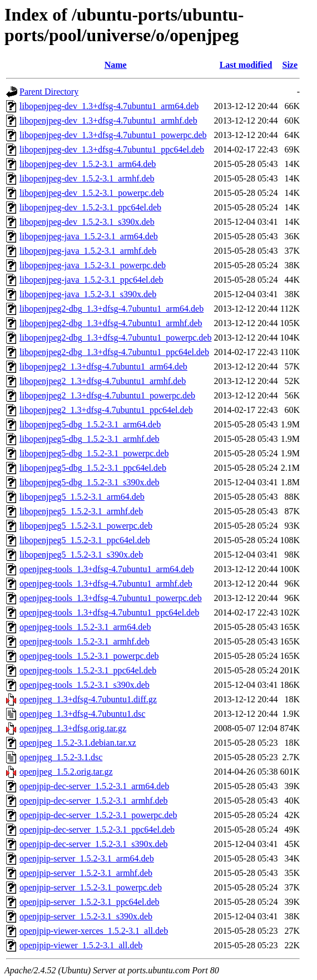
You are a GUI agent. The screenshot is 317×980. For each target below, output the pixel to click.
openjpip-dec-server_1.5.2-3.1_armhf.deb (94, 801)
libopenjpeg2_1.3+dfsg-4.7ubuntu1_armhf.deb (103, 381)
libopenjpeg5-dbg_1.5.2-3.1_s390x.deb (90, 482)
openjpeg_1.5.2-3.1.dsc (61, 757)
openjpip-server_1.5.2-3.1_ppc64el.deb (89, 902)
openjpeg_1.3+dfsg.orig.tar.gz (73, 728)
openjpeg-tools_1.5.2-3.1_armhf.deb (85, 641)
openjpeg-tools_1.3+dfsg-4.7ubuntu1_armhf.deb (106, 583)
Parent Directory (49, 92)
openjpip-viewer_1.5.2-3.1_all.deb (81, 945)
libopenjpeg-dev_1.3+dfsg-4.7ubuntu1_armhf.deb (108, 120)
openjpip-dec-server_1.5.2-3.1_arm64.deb (94, 786)
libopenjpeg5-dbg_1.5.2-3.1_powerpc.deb (94, 453)
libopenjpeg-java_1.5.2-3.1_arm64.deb (89, 236)
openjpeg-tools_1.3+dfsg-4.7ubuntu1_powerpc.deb (111, 598)
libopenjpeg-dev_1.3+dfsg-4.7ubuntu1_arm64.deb (109, 106)
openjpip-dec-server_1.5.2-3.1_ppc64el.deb (97, 829)
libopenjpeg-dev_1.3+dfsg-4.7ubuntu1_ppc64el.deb (112, 149)
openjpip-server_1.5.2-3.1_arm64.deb (87, 858)
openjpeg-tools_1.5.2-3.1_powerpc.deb (89, 656)
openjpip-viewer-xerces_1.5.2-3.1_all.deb (94, 931)
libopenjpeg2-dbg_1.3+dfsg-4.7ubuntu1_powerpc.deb (115, 338)
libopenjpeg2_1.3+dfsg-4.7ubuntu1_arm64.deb (103, 366)
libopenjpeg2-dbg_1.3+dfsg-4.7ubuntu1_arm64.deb (112, 309)
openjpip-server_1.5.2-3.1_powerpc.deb (91, 887)
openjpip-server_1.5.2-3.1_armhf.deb (86, 873)
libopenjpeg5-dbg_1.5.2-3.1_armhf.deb (90, 439)
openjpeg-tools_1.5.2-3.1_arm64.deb (85, 627)
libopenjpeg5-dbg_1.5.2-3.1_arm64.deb (90, 424)
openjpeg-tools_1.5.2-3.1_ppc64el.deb (88, 670)
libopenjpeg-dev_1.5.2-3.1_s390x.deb (87, 222)
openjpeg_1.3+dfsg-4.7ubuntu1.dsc (82, 714)
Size (290, 65)
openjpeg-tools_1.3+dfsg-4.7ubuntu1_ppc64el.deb (109, 612)
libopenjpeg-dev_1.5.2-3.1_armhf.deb (87, 178)
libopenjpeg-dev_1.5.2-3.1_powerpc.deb (91, 193)
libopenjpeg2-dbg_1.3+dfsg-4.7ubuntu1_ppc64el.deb (114, 352)
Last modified (246, 65)
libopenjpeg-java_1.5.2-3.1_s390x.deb (88, 294)
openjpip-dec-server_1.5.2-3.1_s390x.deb (94, 844)
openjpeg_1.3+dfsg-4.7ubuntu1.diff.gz (88, 699)
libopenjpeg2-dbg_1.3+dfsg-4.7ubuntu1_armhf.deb (111, 323)
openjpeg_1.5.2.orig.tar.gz (66, 772)
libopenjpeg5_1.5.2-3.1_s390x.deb (81, 555)
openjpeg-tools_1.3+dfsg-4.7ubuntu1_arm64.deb (107, 569)
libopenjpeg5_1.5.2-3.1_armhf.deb (81, 511)
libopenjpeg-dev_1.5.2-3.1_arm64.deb (88, 164)
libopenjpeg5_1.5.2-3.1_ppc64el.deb (85, 540)
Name (116, 65)
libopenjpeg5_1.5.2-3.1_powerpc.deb (86, 526)
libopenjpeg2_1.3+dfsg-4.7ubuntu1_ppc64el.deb (106, 410)
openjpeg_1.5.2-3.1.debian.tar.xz (78, 743)
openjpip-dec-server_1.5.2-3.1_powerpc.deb (98, 815)
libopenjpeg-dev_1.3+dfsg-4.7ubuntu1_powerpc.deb (113, 135)
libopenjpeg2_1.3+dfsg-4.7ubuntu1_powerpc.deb (107, 395)
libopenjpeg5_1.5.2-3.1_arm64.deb (82, 497)
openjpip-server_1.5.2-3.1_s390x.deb (86, 916)
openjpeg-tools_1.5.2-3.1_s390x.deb (85, 685)
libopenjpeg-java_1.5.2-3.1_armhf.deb (88, 251)
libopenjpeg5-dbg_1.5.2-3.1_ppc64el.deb (93, 468)
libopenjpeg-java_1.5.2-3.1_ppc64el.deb (91, 280)
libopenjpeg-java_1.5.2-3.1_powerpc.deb (93, 265)
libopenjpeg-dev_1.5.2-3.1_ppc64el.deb (90, 207)
